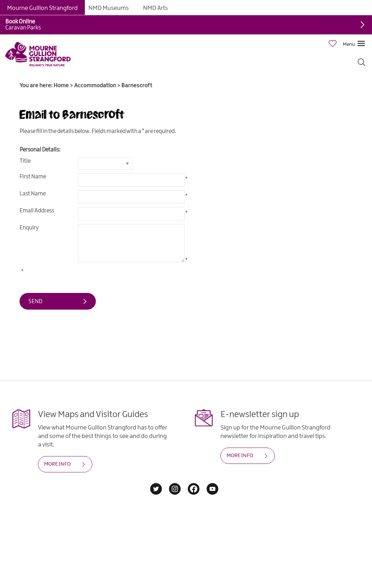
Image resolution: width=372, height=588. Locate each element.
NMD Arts (155, 8)
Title (25, 161)
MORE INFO (57, 464)
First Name (33, 177)
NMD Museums (109, 8)
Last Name (33, 194)
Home (61, 86)
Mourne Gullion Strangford (42, 8)
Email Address (37, 211)
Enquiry (29, 228)
